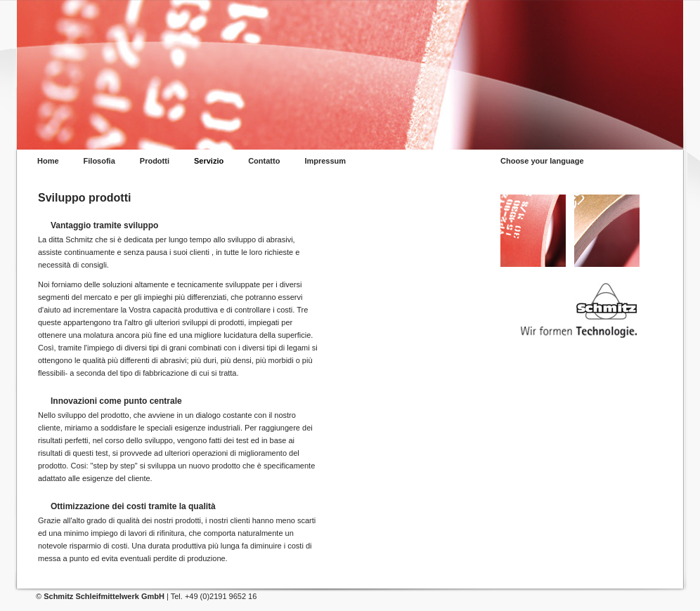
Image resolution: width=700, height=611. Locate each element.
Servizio (209, 161)
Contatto (264, 161)
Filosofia (99, 161)
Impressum (325, 161)
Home (48, 161)
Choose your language (542, 161)
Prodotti (155, 161)
